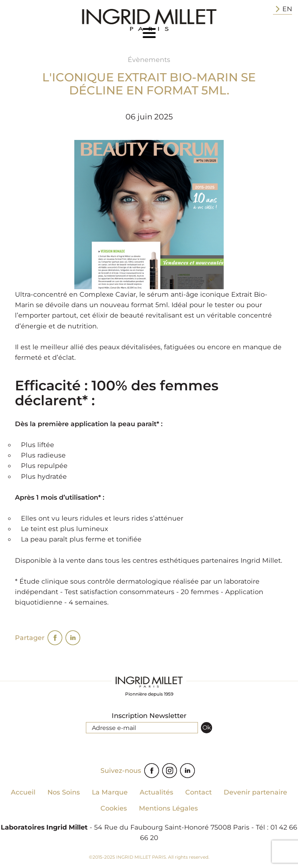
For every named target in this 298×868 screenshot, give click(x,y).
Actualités (156, 792)
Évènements (149, 60)
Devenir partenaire (255, 792)
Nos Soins (64, 792)
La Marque (110, 792)
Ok (207, 728)
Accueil (23, 792)
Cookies (114, 808)
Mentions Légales (168, 808)
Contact (198, 792)
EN (283, 9)
